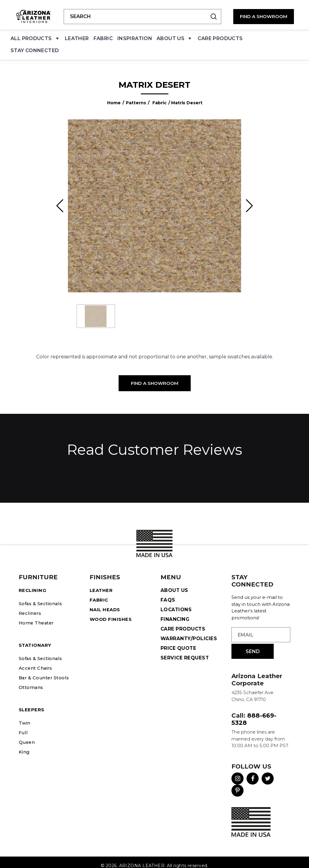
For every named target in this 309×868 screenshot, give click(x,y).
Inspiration (135, 35)
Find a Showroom (155, 376)
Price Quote (179, 641)
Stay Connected (35, 47)
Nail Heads (106, 603)
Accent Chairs (37, 661)
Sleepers (32, 703)
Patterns (136, 96)
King (25, 745)
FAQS (168, 593)
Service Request (185, 651)
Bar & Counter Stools (46, 671)
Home (114, 96)
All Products (35, 36)
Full (23, 726)
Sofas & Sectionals (43, 597)
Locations (176, 603)
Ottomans (32, 680)
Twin (25, 716)
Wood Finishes (112, 612)
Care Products (220, 35)
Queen (27, 735)
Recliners (30, 606)
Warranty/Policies (189, 632)
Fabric (103, 35)
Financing (175, 612)
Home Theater (38, 616)
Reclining (33, 583)
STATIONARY (36, 638)
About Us (175, 36)
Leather (77, 35)
